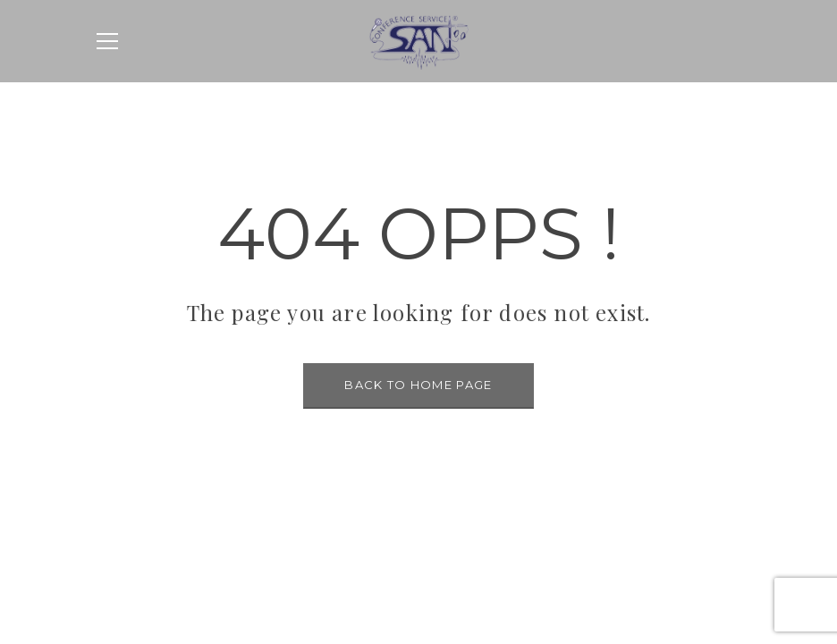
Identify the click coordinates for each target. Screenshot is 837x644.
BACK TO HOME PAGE (418, 385)
